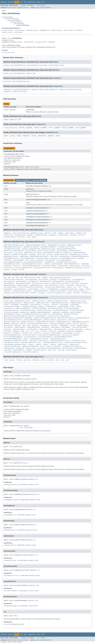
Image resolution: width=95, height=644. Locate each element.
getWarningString (61, 254)
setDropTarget (9, 348)
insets (62, 285)
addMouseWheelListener (79, 303)
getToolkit (41, 254)
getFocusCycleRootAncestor (14, 251)
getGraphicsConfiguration (14, 318)
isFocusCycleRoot (42, 258)
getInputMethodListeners (13, 320)
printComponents (52, 289)
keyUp (22, 331)
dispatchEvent (63, 307)
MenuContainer (57, 30)
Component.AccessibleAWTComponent (17, 90)
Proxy (27, 167)
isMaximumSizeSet (45, 329)
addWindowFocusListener (57, 245)
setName (29, 350)
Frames (24, 5)
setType (14, 270)
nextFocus (38, 333)
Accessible (18, 32)
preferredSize (34, 289)
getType (50, 254)
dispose (25, 249)
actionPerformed (32, 186)
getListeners (9, 253)
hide (54, 233)
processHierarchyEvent (70, 335)
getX (24, 325)
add (5, 278)
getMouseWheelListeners (80, 322)
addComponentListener (23, 301)
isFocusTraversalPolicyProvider (31, 287)
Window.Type (31, 73)
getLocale (19, 253)
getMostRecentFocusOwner (52, 253)
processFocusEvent (29, 335)
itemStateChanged (33, 200)
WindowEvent (44, 208)
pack (27, 260)
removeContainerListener (22, 291)
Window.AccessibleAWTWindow (14, 73)
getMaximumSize (9, 285)
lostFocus (52, 331)
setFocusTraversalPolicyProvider (16, 293)
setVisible (21, 237)
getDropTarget (57, 314)
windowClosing (31, 214)
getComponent (33, 281)
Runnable (79, 30)
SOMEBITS (51, 136)
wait (58, 360)
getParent (15, 324)
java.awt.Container (14, 20)
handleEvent (45, 325)
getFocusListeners (71, 314)
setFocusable (31, 348)
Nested (9, 8)
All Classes (41, 5)
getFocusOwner (31, 251)
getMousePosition (36, 285)
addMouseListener (43, 303)
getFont (31, 316)
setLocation (86, 266)
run (27, 203)
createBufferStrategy (66, 247)
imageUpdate (64, 325)
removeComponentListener (39, 339)
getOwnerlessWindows (20, 254)
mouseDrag (70, 331)
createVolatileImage (12, 307)
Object (41, 357)
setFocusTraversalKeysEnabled (49, 348)
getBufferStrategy (48, 249)
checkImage (14, 305)
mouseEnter (80, 331)
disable (41, 307)
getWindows (24, 256)
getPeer (23, 324)
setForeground (67, 348)
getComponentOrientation (32, 314)
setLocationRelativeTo (42, 268)
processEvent (50, 260)
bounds (6, 305)
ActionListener (8, 30)
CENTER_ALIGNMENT (40, 128)
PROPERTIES (42, 136)
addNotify (7, 233)
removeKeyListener (78, 341)
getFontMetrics (41, 316)
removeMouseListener (12, 342)
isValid (87, 329)
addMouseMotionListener (60, 303)
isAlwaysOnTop (64, 256)
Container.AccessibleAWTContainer (17, 81)
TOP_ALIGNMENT (81, 128)
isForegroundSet (19, 329)
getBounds (56, 312)
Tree (25, 2)
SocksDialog (9, 154)
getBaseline (25, 312)
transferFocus (71, 350)
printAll (77, 333)
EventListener (7, 32)
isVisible (7, 331)
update (69, 293)
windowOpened (31, 226)
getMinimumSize (23, 285)
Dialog (11, 40)
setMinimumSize (58, 268)
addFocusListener (39, 301)
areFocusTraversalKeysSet (14, 280)
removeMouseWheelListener (53, 342)
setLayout (42, 293)
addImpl (45, 278)
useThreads (30, 110)
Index (39, 2)
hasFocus (54, 325)
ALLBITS (12, 136)
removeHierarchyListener (38, 341)
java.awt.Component (12, 19)
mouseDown (61, 331)
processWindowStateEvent (34, 262)
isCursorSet (8, 327)
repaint (31, 344)
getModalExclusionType (33, 253)
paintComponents (21, 289)
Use (21, 2)
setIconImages (74, 266)
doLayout (53, 280)
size (54, 350)
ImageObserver (45, 30)
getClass (27, 360)
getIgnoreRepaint (83, 318)
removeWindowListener (12, 264)
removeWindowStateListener (32, 264)
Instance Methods (23, 180)
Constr (20, 8)
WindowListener (32, 30)
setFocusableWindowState (31, 266)
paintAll (46, 333)
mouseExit (7, 333)
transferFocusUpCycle (31, 352)
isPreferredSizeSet (76, 329)
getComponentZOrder (23, 283)
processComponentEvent (12, 335)
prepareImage (56, 333)
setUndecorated (9, 237)
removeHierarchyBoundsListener (16, 341)
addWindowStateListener (13, 247)
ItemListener (20, 30)
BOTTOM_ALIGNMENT (26, 128)
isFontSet (7, 329)
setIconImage (62, 266)
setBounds (85, 264)
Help (43, 2)
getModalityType (37, 233)
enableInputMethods (23, 308)
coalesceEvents (36, 305)
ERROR (19, 136)
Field (14, 8)
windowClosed (31, 211)
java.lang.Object (7, 17)
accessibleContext (11, 128)
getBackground (34, 249)
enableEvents (9, 308)
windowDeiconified (33, 220)
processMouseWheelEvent (13, 339)
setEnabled (20, 348)
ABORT (6, 136)
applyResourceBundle (31, 247)
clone (6, 360)
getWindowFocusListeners (78, 254)
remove (81, 289)
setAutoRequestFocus (72, 264)
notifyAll (51, 360)
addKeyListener (29, 303)
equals (12, 360)
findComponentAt (65, 280)
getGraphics (65, 316)
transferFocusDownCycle (56, 293)
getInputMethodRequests (33, 320)
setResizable (63, 235)
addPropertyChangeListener (14, 245)
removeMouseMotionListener (31, 342)
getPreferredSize (51, 285)
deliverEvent (44, 280)
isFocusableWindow (27, 258)
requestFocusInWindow (12, 346)
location (44, 331)
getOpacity (67, 253)
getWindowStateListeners (39, 256)
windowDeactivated (33, 217)
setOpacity (53, 235)
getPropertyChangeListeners (38, 324)
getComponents (9, 283)
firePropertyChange (39, 308)
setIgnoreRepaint (80, 348)
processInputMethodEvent (13, 337)
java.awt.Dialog (19, 24)
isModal (60, 233)
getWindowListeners (11, 256)
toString (61, 350)
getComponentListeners (12, 314)
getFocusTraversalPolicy (60, 283)
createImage (64, 305)
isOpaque (80, 258)
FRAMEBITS (26, 136)
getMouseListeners (28, 322)
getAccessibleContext (21, 233)
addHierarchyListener (78, 301)
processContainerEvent (69, 289)
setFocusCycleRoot (49, 266)
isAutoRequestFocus (11, 258)
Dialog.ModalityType (56, 65)
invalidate (70, 285)
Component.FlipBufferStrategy (15, 91)
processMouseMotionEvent (63, 337)
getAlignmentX (9, 281)
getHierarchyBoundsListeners (45, 318)
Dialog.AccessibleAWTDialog (14, 65)
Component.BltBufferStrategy (70, 90)
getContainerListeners (41, 283)
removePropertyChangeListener (76, 342)
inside (72, 325)
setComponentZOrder (40, 291)
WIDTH (58, 136)
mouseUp (25, 333)
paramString (8, 235)
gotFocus (36, 325)
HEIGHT (34, 136)
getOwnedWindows (79, 253)
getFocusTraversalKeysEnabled (15, 316)
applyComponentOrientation (60, 278)
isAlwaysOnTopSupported (80, 256)
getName (7, 324)
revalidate (57, 346)
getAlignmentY (21, 281)
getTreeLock (8, 325)
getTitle (48, 233)
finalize (19, 360)
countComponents (31, 280)
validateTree (86, 293)
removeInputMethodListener (60, 341)
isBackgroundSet (82, 325)
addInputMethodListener (13, 303)
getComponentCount (73, 281)
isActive (53, 256)
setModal (30, 235)
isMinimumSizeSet (60, 329)
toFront (21, 270)
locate (85, 287)
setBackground (20, 235)
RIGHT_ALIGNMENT (68, 128)
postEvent (40, 260)
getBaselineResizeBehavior (41, 312)
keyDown (16, 331)
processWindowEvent (64, 260)
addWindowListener (74, 245)
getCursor (47, 314)
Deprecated (32, 2)
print (42, 289)
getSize (76, 324)
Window (56, 70)
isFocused (54, 258)
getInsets (75, 283)
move (31, 333)
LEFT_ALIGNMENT (54, 128)
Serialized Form (8, 52)
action (6, 301)
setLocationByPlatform (23, 268)
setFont (34, 293)
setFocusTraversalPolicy (78, 291)
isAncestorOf (80, 285)
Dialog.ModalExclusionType (37, 65)
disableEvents (51, 307)
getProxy (29, 189)
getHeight (29, 318)
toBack (34, 237)
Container (57, 78)
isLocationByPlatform (67, 258)
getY (29, 325)
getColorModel (76, 312)
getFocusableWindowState (66, 249)
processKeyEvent (30, 337)
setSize (87, 268)
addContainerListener (32, 278)
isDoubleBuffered (33, 327)
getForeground (54, 316)
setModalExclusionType (73, 268)
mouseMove (16, 333)
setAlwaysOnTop (57, 264)
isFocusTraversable (80, 327)
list (75, 287)
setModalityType (41, 235)
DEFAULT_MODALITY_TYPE (12, 120)
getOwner (7, 254)
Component (58, 86)
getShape (32, 254)
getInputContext (75, 251)
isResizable (69, 233)
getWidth (18, 325)
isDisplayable (20, 327)
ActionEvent (44, 186)
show (28, 237)
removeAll (7, 291)
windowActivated (32, 208)
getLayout (84, 283)
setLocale (7, 350)
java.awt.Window (16, 22)
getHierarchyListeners (66, 318)
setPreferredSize (40, 350)
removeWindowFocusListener (66, 262)
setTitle (81, 235)
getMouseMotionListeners (46, 322)
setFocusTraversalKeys (58, 291)
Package (11, 2)
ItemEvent (44, 200)
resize (42, 346)
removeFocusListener (58, 339)
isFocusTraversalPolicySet (55, 287)
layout (69, 287)
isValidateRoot (18, 260)
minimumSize (8, 289)
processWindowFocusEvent (13, 262)
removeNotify (49, 262)
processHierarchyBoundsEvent (49, 335)
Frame (16, 154)
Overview (4, 2)
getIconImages (62, 251)
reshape (47, 264)
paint (33, 260)
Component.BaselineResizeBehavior (45, 90)
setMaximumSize (18, 350)
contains (46, 305)
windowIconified (32, 223)
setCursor (16, 266)
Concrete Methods (39, 180)
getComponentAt (45, 281)
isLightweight (32, 329)
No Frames (31, 5)
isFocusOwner (66, 327)
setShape (73, 235)
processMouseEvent (45, 337)
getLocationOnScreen (12, 322)
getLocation (62, 320)
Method (26, 8)
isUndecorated (81, 233)
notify (43, 360)
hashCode (36, 360)
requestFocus (62, 344)
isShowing (7, 260)
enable (72, 307)
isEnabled (45, 327)
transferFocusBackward (12, 352)
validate (76, 293)
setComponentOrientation (72, 346)
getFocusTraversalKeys (47, 251)
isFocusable (55, 327)
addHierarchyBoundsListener (58, 301)
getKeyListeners (50, 320)
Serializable (69, 30)
